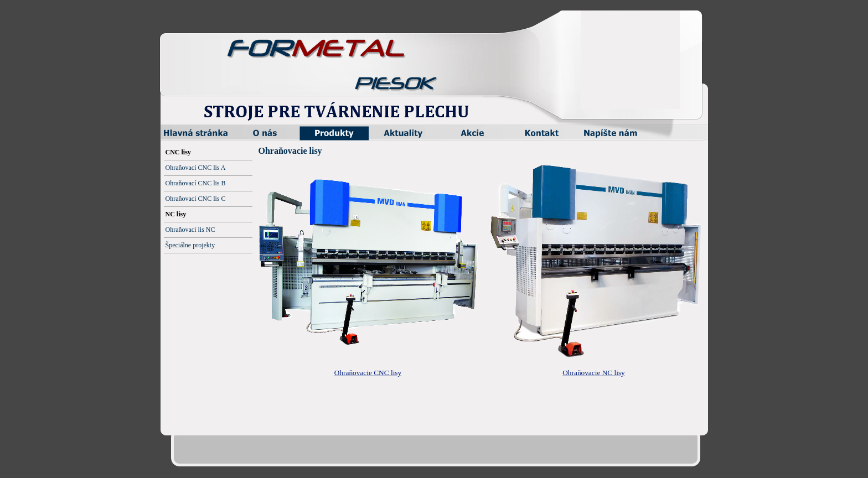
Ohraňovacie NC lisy (594, 373)
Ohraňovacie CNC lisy (368, 373)
